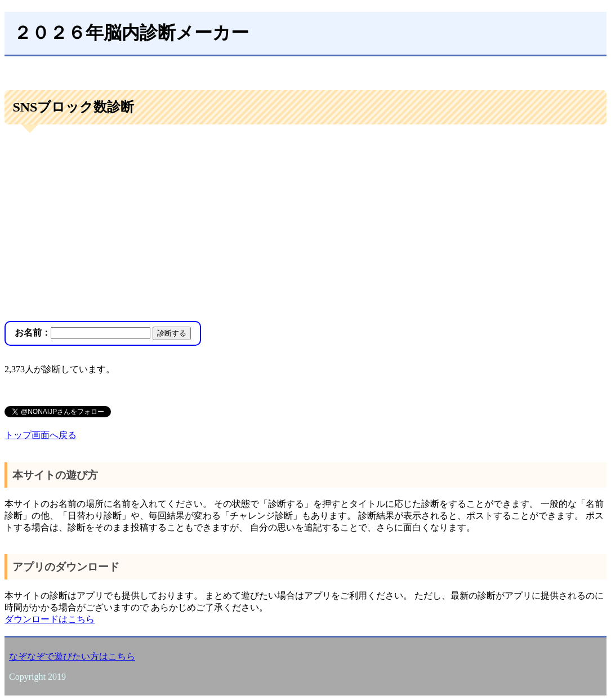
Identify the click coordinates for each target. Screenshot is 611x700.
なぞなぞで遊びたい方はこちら (72, 656)
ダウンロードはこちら (50, 619)
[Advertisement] (305, 224)
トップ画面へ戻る (41, 435)
